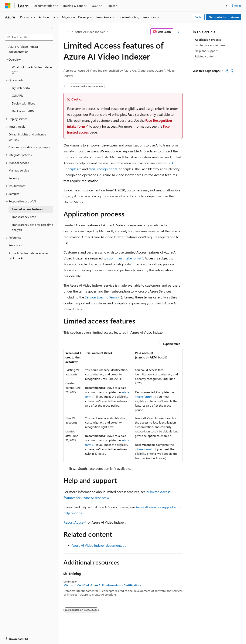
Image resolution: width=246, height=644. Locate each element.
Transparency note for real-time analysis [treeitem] (32, 227)
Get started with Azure (224, 17)
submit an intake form (124, 258)
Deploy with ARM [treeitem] (23, 111)
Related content (205, 56)
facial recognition (101, 169)
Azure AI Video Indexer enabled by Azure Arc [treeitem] (29, 256)
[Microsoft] (8, 6)
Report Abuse (74, 522)
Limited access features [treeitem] (27, 209)
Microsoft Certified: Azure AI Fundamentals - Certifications (102, 585)
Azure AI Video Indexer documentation (100, 545)
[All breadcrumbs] (67, 32)
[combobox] (29, 37)
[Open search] (226, 6)
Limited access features (210, 45)
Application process (208, 40)
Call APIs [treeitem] (18, 95)
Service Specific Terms (101, 297)
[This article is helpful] (227, 71)
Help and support (206, 51)
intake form (142, 397)
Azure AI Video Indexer (90, 32)
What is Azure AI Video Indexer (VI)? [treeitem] (32, 70)
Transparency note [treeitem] (24, 217)
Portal (198, 17)
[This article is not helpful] (232, 71)
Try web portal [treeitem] (21, 88)
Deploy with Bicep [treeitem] (24, 103)
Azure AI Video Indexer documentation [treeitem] (23, 49)
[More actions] (179, 32)
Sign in (236, 5)
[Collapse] (52, 28)
